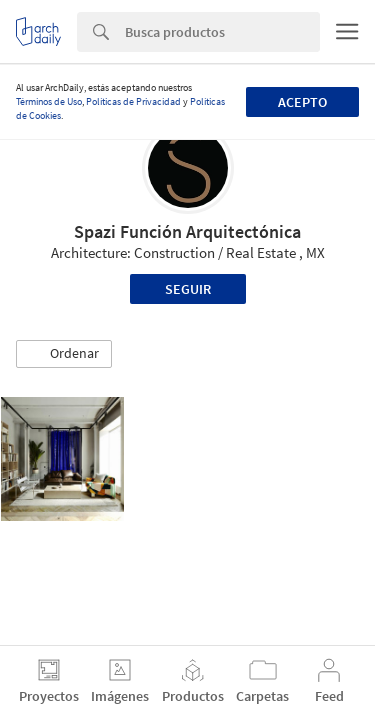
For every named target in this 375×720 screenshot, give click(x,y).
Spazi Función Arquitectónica (187, 231)
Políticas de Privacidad (133, 101)
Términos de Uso (49, 101)
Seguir (188, 289)
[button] (64, 354)
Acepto (302, 102)
